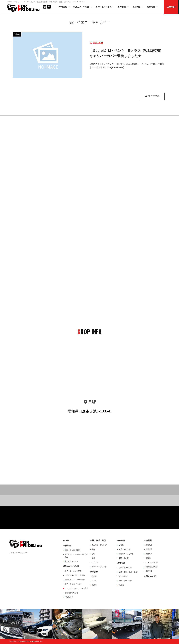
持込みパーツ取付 (83, 7)
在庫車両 (171, 7)
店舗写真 (149, 554)
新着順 (121, 545)
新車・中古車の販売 (72, 550)
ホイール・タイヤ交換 (73, 571)
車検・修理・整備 (105, 7)
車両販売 (64, 7)
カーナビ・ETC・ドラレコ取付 (76, 588)
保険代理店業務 (151, 567)
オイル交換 (123, 576)
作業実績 (138, 7)
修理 (93, 554)
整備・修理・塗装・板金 (128, 572)
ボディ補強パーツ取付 (73, 584)
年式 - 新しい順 (124, 549)
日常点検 (95, 562)
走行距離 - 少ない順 (126, 554)
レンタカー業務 (151, 562)
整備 (93, 558)
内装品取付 (69, 597)
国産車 (94, 585)
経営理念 (149, 549)
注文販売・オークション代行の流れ (76, 556)
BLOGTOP (152, 96)
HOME (66, 540)
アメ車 (94, 581)
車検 (93, 549)
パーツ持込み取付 (125, 567)
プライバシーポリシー (18, 553)
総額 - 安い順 (124, 558)
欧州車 (94, 576)
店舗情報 (153, 7)
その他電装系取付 (71, 593)
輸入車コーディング (99, 545)
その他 (121, 585)
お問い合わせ (150, 576)
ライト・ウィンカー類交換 (75, 575)
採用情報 (149, 571)
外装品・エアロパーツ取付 (75, 580)
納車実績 (123, 7)
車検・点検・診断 (125, 581)
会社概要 (149, 545)
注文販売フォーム (71, 561)
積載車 (148, 558)
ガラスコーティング (99, 567)
